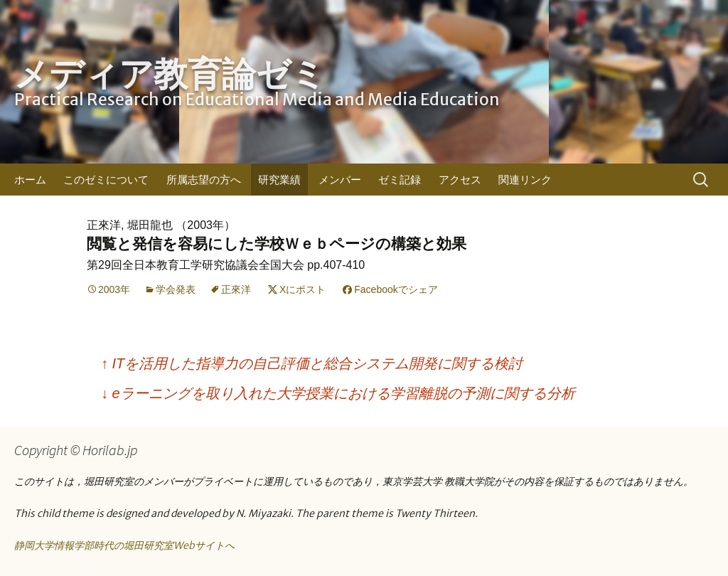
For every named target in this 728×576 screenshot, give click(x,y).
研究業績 (279, 180)
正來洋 (236, 289)
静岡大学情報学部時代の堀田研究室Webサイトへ (124, 545)
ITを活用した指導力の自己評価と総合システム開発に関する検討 (312, 363)
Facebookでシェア (396, 289)
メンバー (340, 180)
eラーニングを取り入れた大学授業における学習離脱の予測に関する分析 (338, 393)
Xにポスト (303, 289)
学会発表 (176, 289)
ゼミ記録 (400, 180)
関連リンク (525, 180)
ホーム (30, 180)
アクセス (460, 180)
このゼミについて (106, 180)
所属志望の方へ (204, 180)
